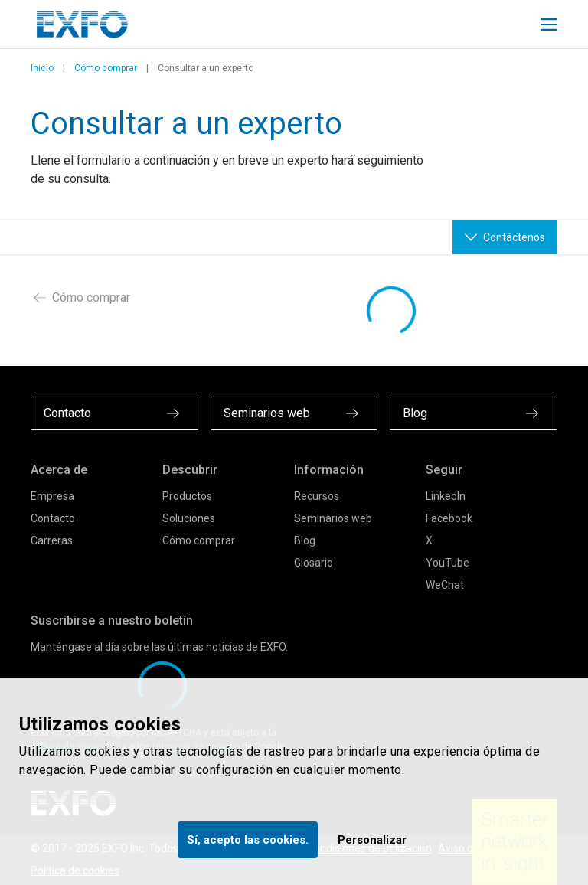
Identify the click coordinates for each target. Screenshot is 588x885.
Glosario (314, 563)
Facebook (449, 518)
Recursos (317, 496)
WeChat (445, 585)
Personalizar (372, 840)
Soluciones (189, 518)
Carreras (52, 540)
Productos (187, 496)
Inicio (42, 68)
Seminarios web (333, 518)
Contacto (53, 518)
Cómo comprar (106, 68)
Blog (305, 540)
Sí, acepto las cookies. (248, 840)
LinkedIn (446, 496)
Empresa (52, 496)
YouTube (448, 563)
